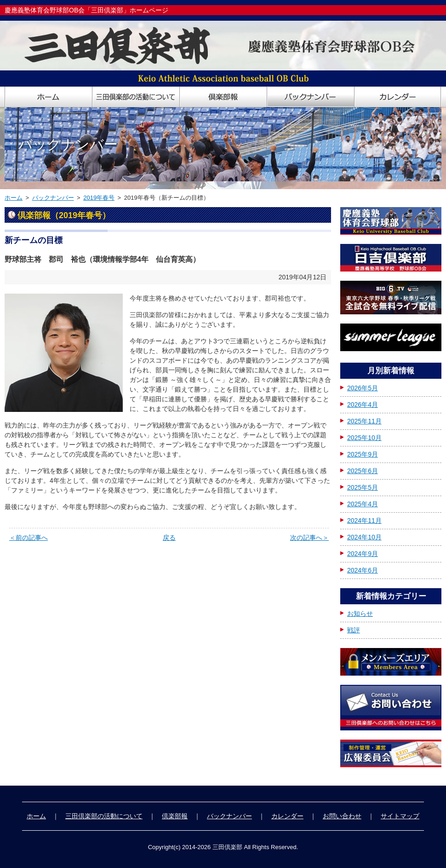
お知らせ (360, 613)
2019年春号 (99, 198)
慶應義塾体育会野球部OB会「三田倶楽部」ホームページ (86, 10)
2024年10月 (364, 537)
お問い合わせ (342, 816)
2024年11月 (364, 521)
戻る (169, 538)
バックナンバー (53, 198)
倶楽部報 (175, 816)
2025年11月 (364, 421)
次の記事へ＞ (309, 538)
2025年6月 (363, 471)
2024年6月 (363, 570)
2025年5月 (363, 487)
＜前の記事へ (29, 538)
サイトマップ (400, 816)
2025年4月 (363, 504)
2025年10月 (364, 438)
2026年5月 (363, 388)
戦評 (354, 630)
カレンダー (287, 816)
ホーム (14, 198)
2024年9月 (363, 554)
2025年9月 (363, 454)
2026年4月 (363, 405)
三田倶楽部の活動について (104, 816)
